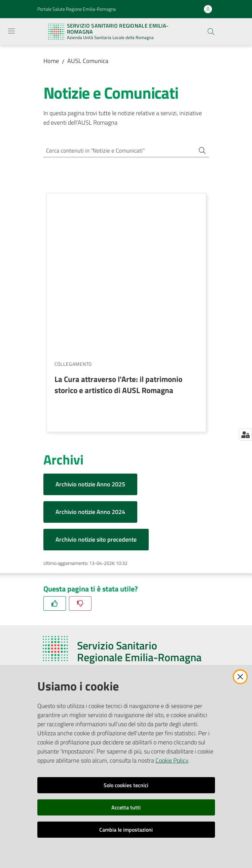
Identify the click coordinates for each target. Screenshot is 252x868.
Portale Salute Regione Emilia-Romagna (77, 9)
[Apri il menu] (11, 31)
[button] (211, 32)
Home (51, 61)
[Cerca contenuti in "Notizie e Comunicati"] (117, 151)
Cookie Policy (172, 760)
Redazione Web (60, 657)
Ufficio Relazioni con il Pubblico (77, 641)
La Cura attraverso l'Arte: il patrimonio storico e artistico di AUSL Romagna (118, 226)
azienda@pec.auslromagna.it (87, 585)
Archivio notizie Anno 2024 (90, 353)
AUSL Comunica (88, 61)
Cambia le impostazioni (126, 830)
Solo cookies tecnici (126, 785)
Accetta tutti (126, 807)
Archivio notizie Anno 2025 (90, 326)
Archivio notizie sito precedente (96, 381)
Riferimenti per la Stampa (71, 649)
